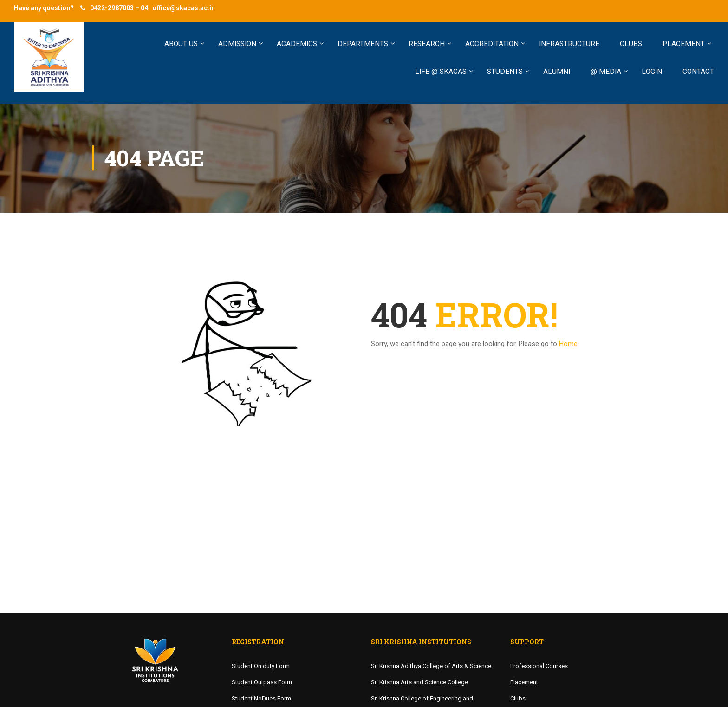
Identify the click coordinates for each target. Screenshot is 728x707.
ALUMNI (557, 72)
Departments (363, 44)
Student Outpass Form (262, 682)
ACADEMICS (297, 44)
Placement (524, 682)
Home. (569, 344)
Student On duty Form (261, 666)
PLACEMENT (684, 44)
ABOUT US (181, 44)
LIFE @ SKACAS (441, 72)
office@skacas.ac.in (184, 8)
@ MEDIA (606, 72)
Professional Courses (539, 666)
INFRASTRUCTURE (569, 44)
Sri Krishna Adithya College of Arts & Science (431, 666)
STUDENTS (505, 72)
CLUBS (631, 44)
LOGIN (652, 72)
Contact (698, 72)
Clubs (518, 698)
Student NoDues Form (261, 698)
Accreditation (492, 44)
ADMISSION (237, 44)
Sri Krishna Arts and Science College (419, 682)
